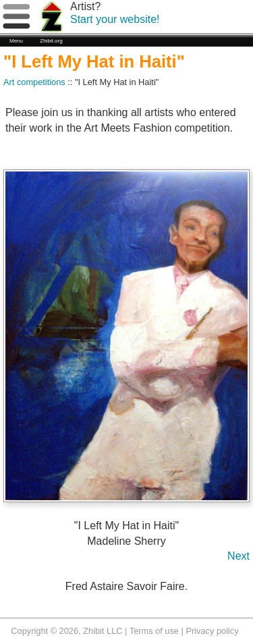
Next (238, 556)
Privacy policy (212, 631)
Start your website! (115, 19)
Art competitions (34, 82)
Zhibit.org (51, 41)
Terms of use (154, 631)
